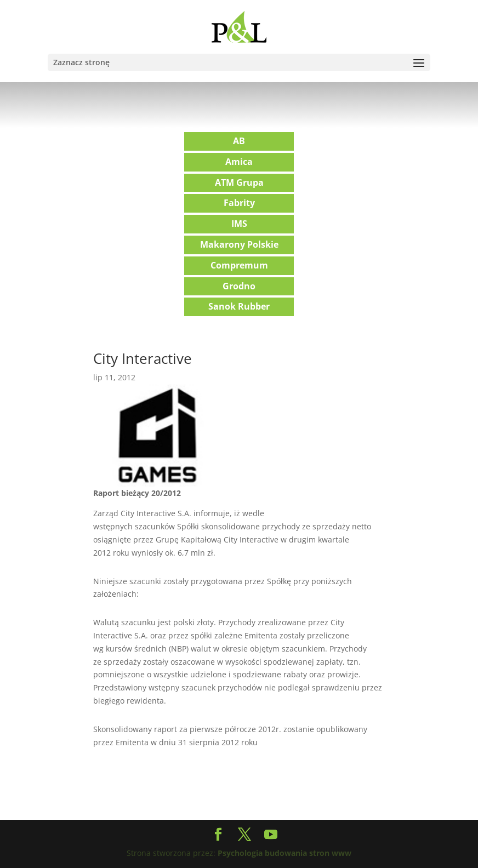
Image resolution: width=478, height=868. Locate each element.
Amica (239, 162)
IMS (239, 224)
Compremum (239, 265)
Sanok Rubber (239, 306)
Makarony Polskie (239, 244)
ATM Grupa (239, 182)
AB (239, 141)
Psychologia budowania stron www (284, 853)
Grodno (239, 286)
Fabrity (239, 203)
